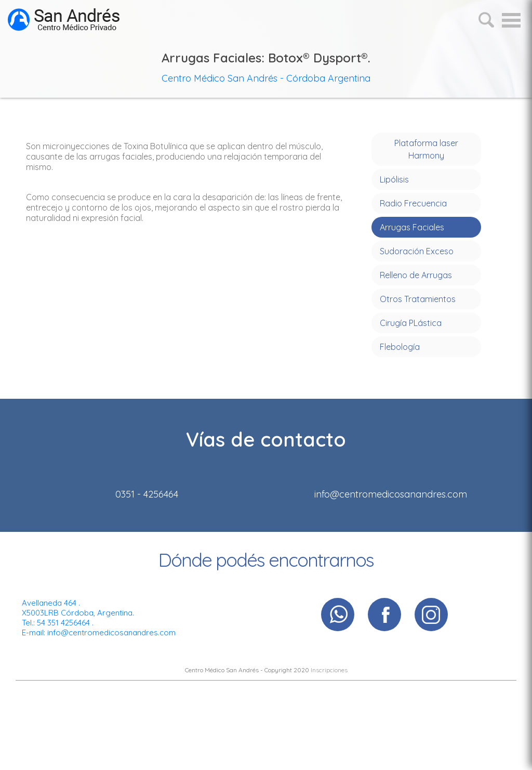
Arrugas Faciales (412, 227)
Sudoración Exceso (417, 251)
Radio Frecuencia (413, 203)
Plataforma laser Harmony (426, 149)
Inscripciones (329, 670)
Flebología (400, 347)
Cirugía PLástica (411, 323)
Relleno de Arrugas (416, 275)
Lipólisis (394, 179)
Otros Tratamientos (418, 299)
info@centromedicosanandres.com (111, 632)
